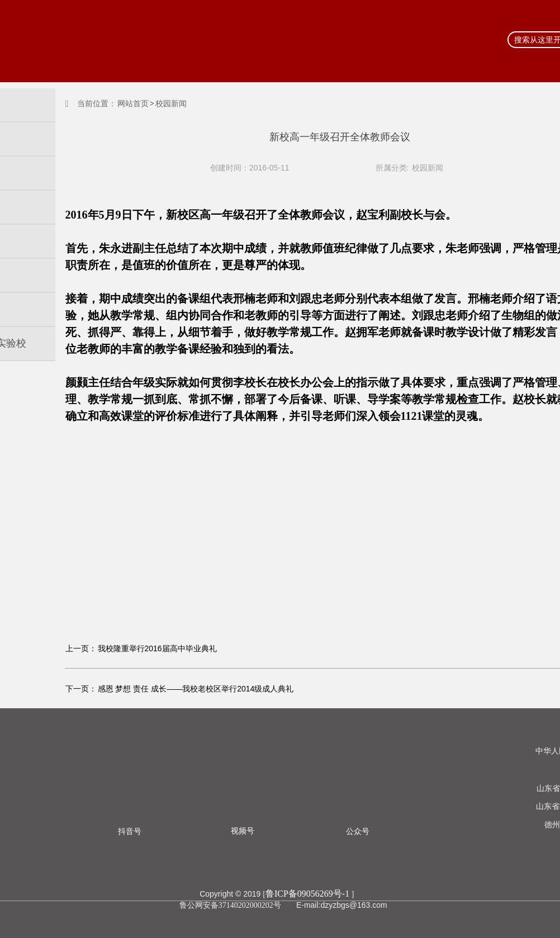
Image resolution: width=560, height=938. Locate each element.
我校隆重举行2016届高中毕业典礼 (157, 648)
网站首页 (133, 103)
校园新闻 (428, 168)
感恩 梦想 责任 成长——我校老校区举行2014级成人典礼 (196, 689)
